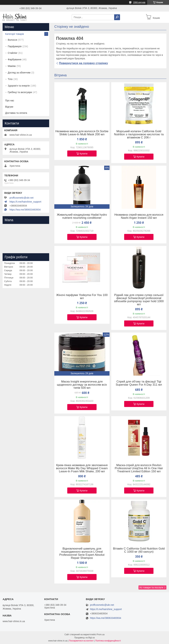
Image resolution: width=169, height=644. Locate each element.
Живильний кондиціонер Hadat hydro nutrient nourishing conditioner (82, 216)
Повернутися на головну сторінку (83, 63)
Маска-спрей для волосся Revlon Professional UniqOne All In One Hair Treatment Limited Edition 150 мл (139, 468)
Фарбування (15, 59)
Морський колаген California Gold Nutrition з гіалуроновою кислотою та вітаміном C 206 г (139, 134)
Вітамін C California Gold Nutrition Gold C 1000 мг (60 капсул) (139, 550)
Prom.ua (101, 635)
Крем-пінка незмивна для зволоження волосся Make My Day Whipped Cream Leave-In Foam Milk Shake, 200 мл (82, 468)
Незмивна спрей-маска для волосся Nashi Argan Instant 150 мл (139, 216)
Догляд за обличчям (19, 73)
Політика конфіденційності (108, 641)
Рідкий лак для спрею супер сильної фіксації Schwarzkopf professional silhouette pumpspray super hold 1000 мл (139, 300)
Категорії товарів (14, 34)
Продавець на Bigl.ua (84, 638)
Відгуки (9, 107)
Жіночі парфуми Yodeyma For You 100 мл (82, 297)
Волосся (13, 40)
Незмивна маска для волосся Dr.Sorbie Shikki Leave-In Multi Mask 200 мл (82, 133)
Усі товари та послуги (151, 587)
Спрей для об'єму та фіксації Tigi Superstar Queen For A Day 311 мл (139, 383)
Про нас (10, 100)
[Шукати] (117, 17)
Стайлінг (13, 53)
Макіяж (12, 66)
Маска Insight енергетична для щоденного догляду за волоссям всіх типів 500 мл (82, 385)
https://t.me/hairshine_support (25, 202)
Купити (84, 154)
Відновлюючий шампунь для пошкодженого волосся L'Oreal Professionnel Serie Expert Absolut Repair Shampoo (82, 553)
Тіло (10, 79)
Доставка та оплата (16, 113)
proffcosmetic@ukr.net (21, 198)
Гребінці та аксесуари (20, 92)
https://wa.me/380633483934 (25, 210)
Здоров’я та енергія (19, 86)
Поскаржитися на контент (81, 641)
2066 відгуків (139, 2)
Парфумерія (15, 46)
